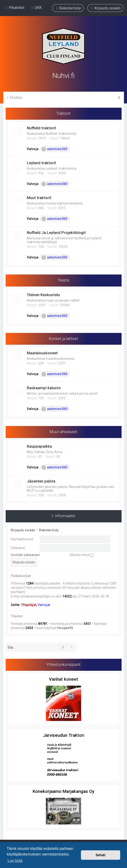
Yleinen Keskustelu (43, 294)
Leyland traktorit (41, 162)
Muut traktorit (39, 197)
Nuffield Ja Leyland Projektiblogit (56, 232)
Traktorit (63, 113)
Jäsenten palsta (41, 481)
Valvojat (44, 604)
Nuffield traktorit (41, 127)
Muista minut (81, 554)
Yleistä (63, 280)
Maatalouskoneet (42, 352)
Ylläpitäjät (29, 604)
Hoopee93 (65, 627)
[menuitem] (36, 8)
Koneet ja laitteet (63, 338)
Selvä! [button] (100, 855)
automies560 (54, 149)
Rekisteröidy (49, 530)
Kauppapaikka (39, 446)
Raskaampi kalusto (44, 387)
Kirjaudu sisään (23, 530)
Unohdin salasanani (25, 554)
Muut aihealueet (63, 431)
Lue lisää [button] (15, 861)
